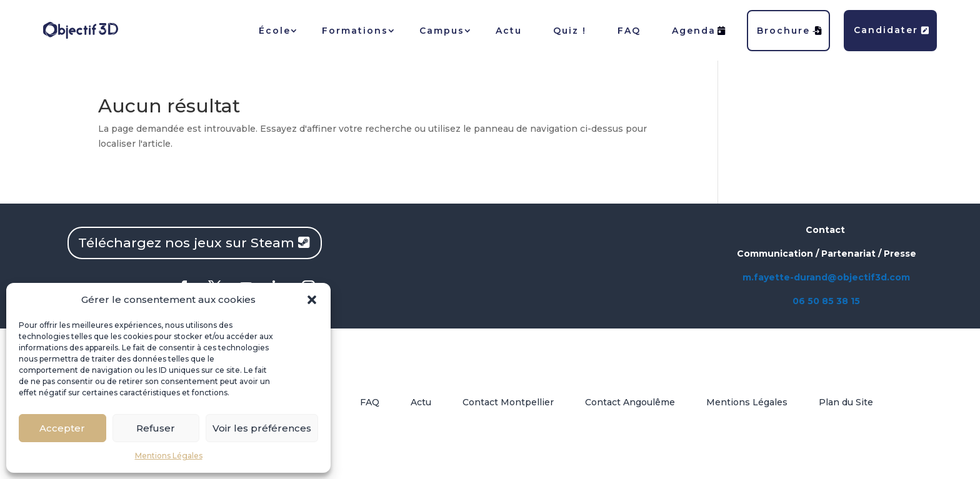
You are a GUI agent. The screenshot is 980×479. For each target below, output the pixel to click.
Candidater (892, 30)
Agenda (699, 31)
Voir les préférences (262, 428)
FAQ (629, 31)
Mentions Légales (169, 456)
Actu (509, 31)
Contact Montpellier (508, 402)
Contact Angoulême (630, 402)
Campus (442, 31)
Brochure (790, 31)
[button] (312, 300)
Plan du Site (846, 402)
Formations (355, 31)
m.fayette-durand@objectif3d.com (826, 277)
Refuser (156, 428)
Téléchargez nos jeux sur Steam (186, 243)
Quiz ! (570, 31)
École (275, 31)
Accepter (62, 428)
